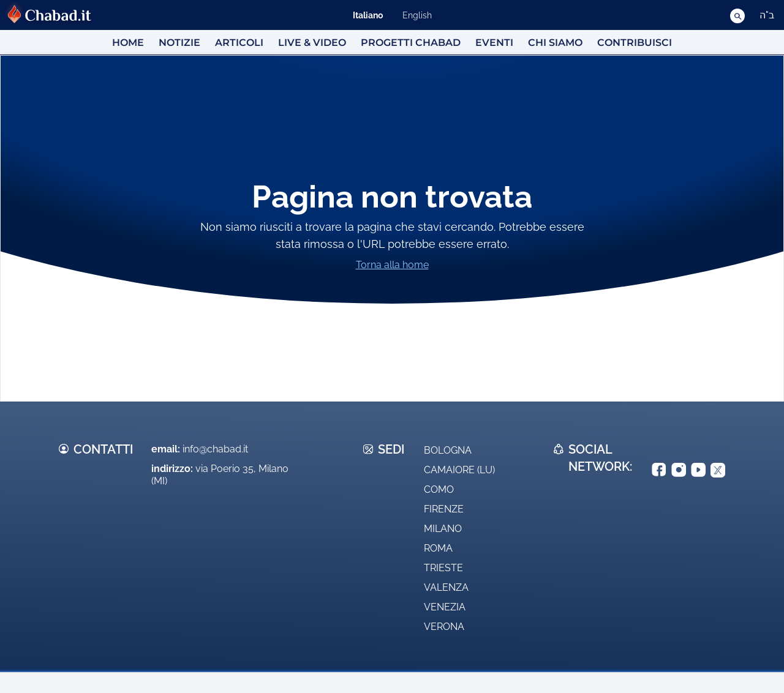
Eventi (494, 43)
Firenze (444, 509)
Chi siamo (555, 43)
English (417, 15)
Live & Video (312, 43)
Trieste (443, 568)
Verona (444, 627)
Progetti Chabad (411, 43)
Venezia (445, 607)
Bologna (448, 450)
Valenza (446, 587)
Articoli (239, 43)
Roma (438, 548)
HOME (128, 43)
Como (439, 489)
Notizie (179, 43)
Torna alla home (392, 265)
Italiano (368, 15)
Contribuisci (635, 43)
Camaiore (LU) (459, 470)
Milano (443, 529)
